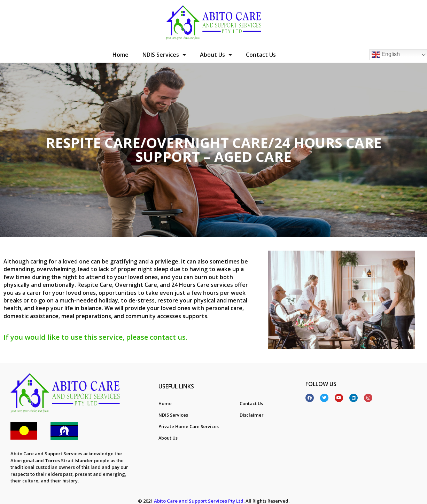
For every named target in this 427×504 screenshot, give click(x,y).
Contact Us (261, 55)
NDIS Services (164, 55)
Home (121, 55)
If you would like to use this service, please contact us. (95, 337)
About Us (216, 55)
